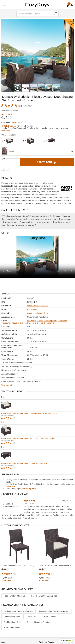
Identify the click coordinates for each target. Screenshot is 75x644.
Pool (24, 323)
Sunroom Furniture (12, 627)
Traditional (6, 323)
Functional (62, 321)
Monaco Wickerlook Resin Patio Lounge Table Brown (24, 463)
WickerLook (32, 309)
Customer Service (47, 642)
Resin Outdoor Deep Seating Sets (18, 611)
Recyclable (16, 323)
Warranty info (7, 385)
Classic (40, 321)
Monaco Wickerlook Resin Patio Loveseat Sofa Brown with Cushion (30, 413)
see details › (6, 130)
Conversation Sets (12, 617)
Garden (30, 323)
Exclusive (39, 323)
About (4, 642)
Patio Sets (32, 617)
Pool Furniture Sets (12, 622)
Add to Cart (47, 162)
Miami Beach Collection (37, 306)
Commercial (49, 323)
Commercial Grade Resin (38, 313)
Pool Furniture (50, 617)
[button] (66, 641)
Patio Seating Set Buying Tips (44, 596)
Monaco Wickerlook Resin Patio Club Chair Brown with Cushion (28, 438)
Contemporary (51, 321)
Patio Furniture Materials (14, 596)
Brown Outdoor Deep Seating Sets (54, 611)
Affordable (32, 321)
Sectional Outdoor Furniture (39, 622)
